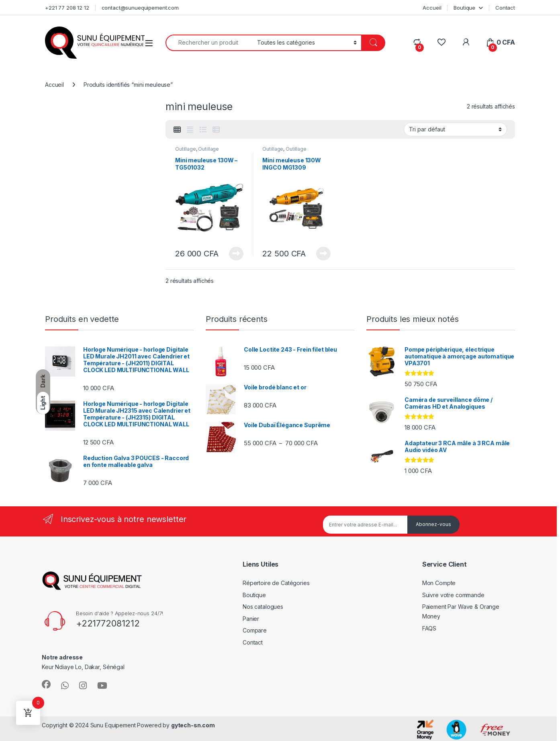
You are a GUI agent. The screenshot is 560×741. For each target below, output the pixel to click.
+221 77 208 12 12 (67, 8)
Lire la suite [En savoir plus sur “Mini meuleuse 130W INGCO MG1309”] (323, 254)
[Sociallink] (46, 684)
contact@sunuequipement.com (140, 8)
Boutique (464, 8)
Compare (255, 630)
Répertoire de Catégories (276, 583)
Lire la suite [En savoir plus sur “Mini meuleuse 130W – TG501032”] (236, 254)
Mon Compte (439, 583)
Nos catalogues (263, 607)
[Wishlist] (441, 42)
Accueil (432, 8)
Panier (251, 619)
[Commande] (455, 129)
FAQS (429, 628)
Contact (505, 8)
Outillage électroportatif (197, 151)
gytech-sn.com (193, 725)
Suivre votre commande (453, 595)
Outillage (186, 149)
